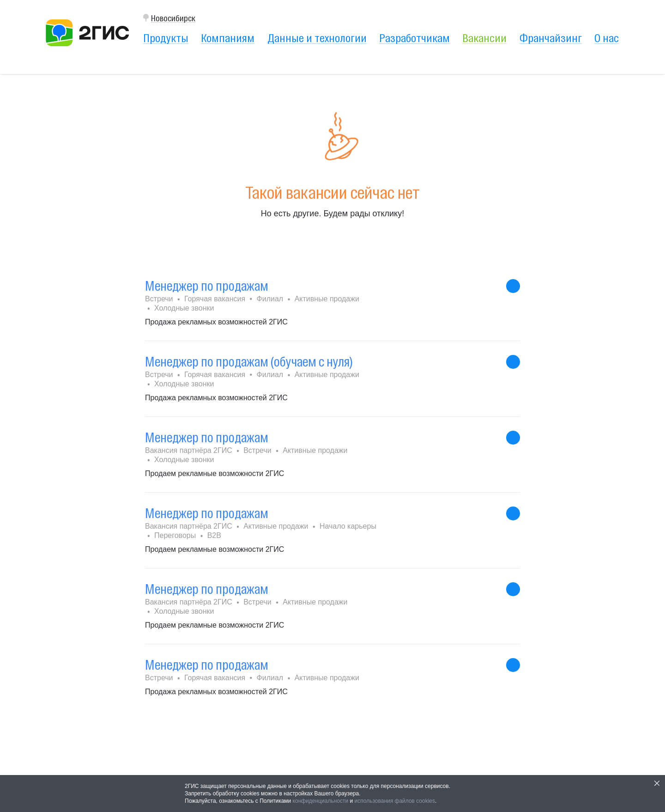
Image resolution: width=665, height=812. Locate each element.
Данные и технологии (317, 38)
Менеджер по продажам (207, 286)
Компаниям (228, 38)
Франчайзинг (551, 38)
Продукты (166, 38)
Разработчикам (414, 38)
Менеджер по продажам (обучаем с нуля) (249, 362)
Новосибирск (173, 18)
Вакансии (484, 38)
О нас (607, 38)
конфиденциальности (321, 801)
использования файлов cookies (395, 801)
